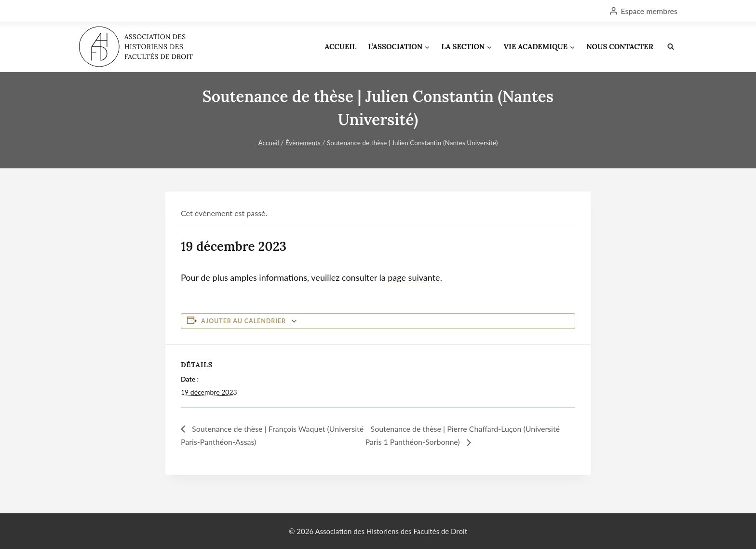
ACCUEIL (340, 47)
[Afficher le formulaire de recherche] (671, 47)
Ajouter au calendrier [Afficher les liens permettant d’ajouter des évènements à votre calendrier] (243, 321)
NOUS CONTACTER (620, 47)
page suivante (414, 277)
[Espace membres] (643, 11)
